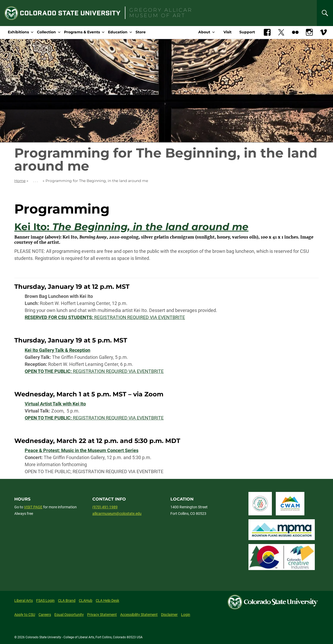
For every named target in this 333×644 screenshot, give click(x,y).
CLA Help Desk (107, 601)
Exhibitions (18, 32)
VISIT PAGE (33, 507)
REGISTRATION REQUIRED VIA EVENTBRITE (105, 317)
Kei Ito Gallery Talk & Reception (57, 350)
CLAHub (86, 601)
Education (118, 32)
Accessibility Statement (139, 615)
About (204, 32)
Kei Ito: (131, 227)
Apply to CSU (25, 615)
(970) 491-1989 (105, 507)
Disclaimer (169, 615)
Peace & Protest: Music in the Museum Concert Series (82, 450)
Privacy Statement (102, 615)
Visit (228, 32)
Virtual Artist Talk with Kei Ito (55, 404)
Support (247, 32)
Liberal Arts (24, 601)
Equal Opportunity (69, 615)
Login (186, 615)
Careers (45, 615)
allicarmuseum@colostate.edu (117, 514)
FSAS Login (45, 601)
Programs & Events (82, 32)
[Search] (325, 13)
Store (141, 32)
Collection (46, 32)
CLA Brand (67, 601)
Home (20, 181)
